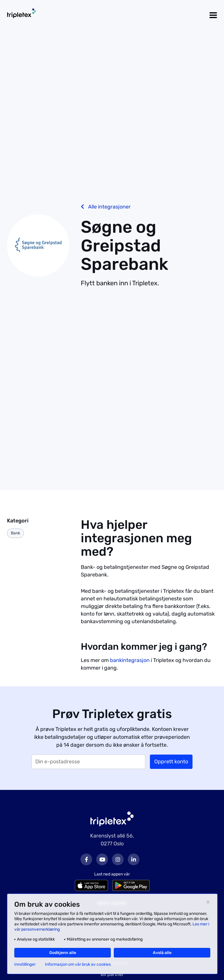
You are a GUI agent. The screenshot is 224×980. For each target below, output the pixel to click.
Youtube (102, 859)
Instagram (118, 859)
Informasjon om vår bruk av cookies (78, 965)
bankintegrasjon (130, 660)
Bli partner (112, 974)
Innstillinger (25, 965)
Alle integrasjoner (106, 207)
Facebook (86, 859)
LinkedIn (134, 859)
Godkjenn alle (63, 953)
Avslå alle (162, 953)
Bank (15, 533)
